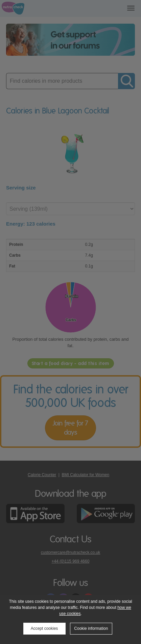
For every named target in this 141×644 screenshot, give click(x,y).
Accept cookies (44, 628)
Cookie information (91, 628)
